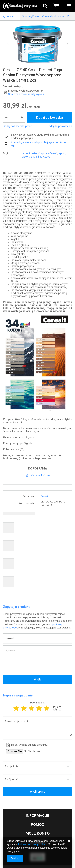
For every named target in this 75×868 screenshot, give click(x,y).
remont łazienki (31, 153)
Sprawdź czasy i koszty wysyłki (26, 94)
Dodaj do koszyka (49, 117)
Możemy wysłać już (19, 91)
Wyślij (37, 679)
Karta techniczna (41, 475)
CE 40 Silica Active (39, 157)
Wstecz (9, 17)
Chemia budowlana (53, 16)
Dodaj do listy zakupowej (18, 126)
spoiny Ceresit (49, 153)
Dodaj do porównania (59, 126)
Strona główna (31, 16)
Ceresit (45, 496)
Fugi (70, 16)
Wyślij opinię (37, 792)
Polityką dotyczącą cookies (32, 844)
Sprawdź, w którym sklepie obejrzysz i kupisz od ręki (39, 144)
